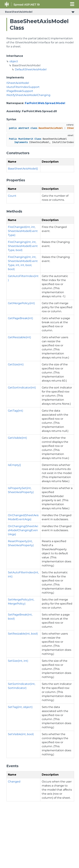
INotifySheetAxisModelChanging (28, 95)
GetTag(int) (15, 411)
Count (12, 196)
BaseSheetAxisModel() (23, 169)
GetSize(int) (16, 364)
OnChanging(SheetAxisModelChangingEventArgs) (23, 530)
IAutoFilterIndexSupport (23, 87)
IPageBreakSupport (20, 91)
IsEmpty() (14, 465)
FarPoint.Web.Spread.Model (45, 103)
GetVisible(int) (17, 438)
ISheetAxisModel (18, 83)
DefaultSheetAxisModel (31, 69)
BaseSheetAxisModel (19, 12)
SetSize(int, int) (18, 661)
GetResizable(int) (19, 337)
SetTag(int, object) (20, 707)
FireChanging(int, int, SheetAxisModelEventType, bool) (23, 246)
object (14, 61)
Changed (14, 782)
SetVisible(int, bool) (21, 734)
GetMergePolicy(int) (21, 303)
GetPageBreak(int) (20, 318)
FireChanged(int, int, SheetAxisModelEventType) (23, 231)
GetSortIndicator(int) (22, 388)
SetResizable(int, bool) (23, 634)
